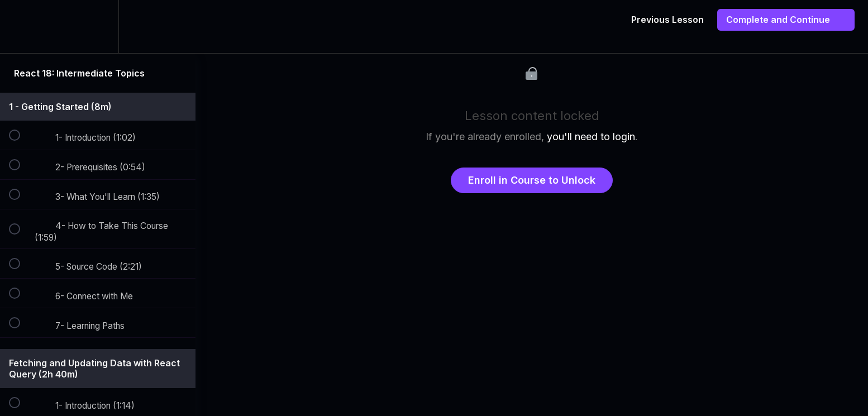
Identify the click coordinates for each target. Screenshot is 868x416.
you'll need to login (591, 137)
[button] (21, 27)
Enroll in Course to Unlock (532, 180)
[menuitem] (98, 27)
